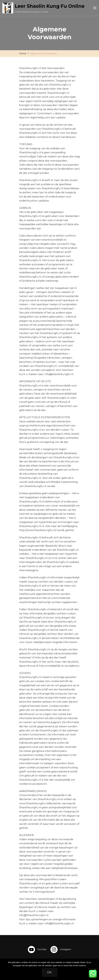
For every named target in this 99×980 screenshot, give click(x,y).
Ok (49, 972)
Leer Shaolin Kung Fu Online (50, 6)
